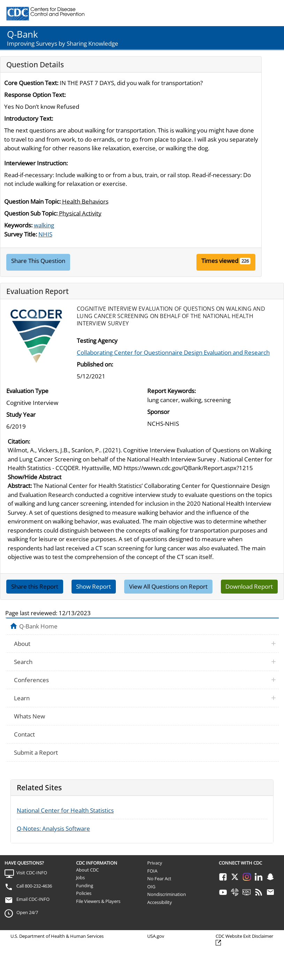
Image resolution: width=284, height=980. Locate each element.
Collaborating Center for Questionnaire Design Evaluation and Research (173, 352)
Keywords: (18, 225)
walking (44, 225)
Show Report (94, 586)
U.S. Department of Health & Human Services (57, 936)
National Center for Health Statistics (65, 810)
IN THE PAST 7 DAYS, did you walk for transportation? (131, 83)
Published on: (95, 364)
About (22, 644)
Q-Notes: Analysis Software (53, 828)
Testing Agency (97, 341)
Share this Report (35, 586)
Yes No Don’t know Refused (42, 107)
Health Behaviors (85, 201)
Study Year (21, 414)
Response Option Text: (35, 95)
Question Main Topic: (32, 201)
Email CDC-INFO (33, 899)
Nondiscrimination (167, 894)
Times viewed (220, 261)
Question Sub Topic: (31, 213)
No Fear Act (159, 879)
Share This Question (38, 261)
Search (23, 662)
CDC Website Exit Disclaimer (244, 936)
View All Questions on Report (168, 586)
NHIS (45, 234)
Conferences (31, 680)
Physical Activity (80, 213)
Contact (24, 734)
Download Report (249, 586)
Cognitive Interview (32, 403)
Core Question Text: (31, 83)
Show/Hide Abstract (35, 477)
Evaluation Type (27, 391)
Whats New (29, 716)
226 (245, 261)
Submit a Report (36, 752)
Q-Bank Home (38, 626)
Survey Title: (21, 234)
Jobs (80, 877)
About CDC (87, 870)
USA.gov (156, 936)
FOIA (152, 871)
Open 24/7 (27, 912)
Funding (85, 885)
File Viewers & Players (98, 901)
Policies (84, 893)
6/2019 (16, 426)
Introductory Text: (29, 118)
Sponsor (158, 412)
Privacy (155, 863)
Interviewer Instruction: (36, 163)
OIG (151, 887)
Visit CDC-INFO (32, 873)
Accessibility (160, 902)
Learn (22, 698)
